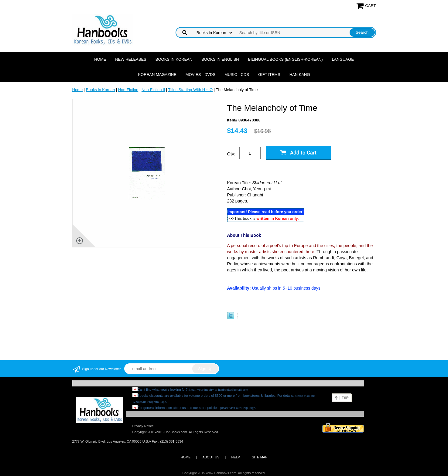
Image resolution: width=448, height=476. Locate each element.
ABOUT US (211, 457)
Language (343, 59)
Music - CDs (237, 75)
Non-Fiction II (153, 90)
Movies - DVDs (200, 75)
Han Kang (300, 75)
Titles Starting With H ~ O (191, 90)
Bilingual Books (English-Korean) (286, 59)
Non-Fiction (128, 90)
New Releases (131, 59)
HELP (236, 457)
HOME (185, 457)
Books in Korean (174, 59)
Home (100, 59)
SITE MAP (260, 457)
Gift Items (269, 75)
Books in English (220, 59)
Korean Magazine (157, 75)
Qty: (231, 154)
